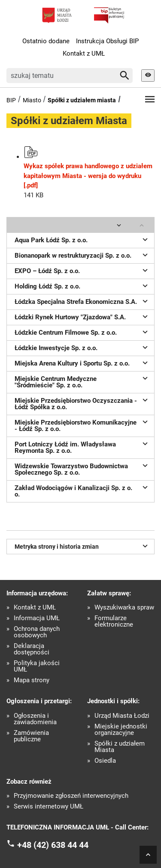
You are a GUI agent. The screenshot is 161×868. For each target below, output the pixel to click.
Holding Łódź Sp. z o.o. (82, 285)
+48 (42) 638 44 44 (53, 845)
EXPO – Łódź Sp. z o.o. (82, 270)
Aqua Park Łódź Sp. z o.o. (82, 239)
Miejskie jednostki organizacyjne (121, 730)
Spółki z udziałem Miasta (120, 747)
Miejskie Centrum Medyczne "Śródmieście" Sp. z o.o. (82, 381)
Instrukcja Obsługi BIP (107, 41)
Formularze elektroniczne (114, 621)
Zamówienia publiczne (31, 736)
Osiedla (105, 761)
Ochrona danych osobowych (37, 632)
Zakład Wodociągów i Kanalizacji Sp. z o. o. (82, 490)
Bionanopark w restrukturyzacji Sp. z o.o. (82, 255)
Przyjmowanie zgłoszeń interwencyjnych (71, 796)
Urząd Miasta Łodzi (122, 716)
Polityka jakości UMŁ (37, 666)
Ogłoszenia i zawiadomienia (35, 719)
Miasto (32, 100)
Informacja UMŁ (37, 618)
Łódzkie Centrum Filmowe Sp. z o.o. (82, 332)
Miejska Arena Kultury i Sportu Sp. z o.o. (82, 363)
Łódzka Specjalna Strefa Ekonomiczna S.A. (82, 301)
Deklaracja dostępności (32, 649)
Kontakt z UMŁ (84, 54)
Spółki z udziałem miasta (82, 100)
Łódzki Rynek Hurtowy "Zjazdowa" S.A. (82, 316)
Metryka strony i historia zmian (82, 546)
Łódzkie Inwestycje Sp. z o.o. (82, 347)
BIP (11, 100)
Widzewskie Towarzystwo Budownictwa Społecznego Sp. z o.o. (82, 468)
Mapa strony (32, 680)
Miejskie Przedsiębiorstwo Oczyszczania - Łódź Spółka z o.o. (82, 403)
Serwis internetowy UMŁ (49, 807)
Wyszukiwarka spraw (124, 608)
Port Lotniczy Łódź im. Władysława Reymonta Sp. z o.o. (82, 447)
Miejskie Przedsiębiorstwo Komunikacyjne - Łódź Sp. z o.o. (82, 425)
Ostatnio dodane (46, 41)
